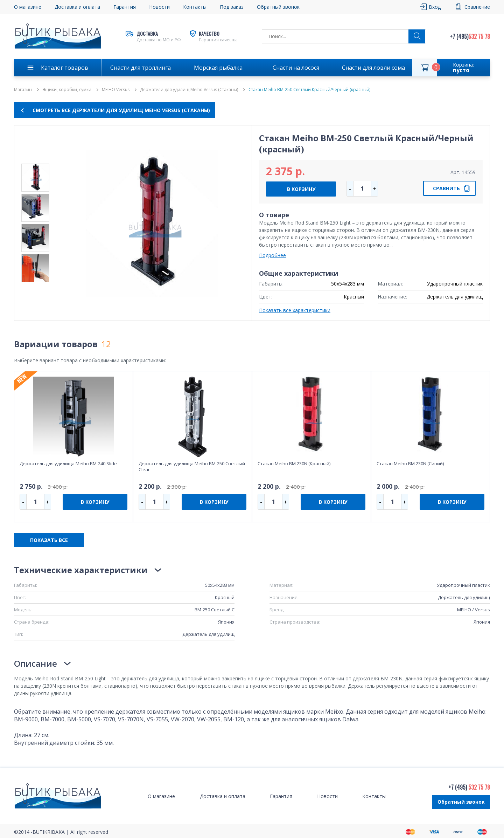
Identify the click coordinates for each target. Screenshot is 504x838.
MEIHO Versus (116, 90)
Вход (435, 7)
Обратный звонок (278, 7)
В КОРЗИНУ (301, 189)
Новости (159, 7)
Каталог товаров (65, 68)
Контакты (195, 7)
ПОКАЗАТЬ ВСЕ (49, 540)
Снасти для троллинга (141, 68)
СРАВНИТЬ (446, 188)
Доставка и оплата (77, 7)
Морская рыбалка (218, 68)
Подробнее (272, 255)
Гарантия (125, 7)
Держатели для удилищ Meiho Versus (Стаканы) (189, 90)
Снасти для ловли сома (373, 68)
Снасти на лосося (296, 68)
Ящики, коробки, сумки (67, 90)
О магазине (28, 7)
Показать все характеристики (295, 310)
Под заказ (232, 7)
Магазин (23, 90)
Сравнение (477, 7)
